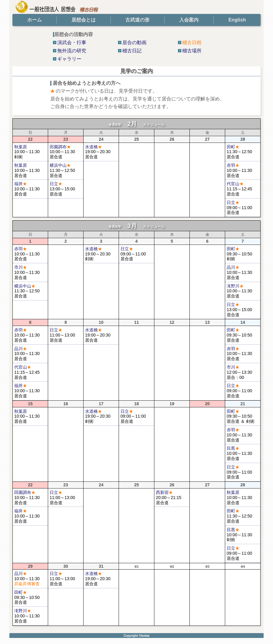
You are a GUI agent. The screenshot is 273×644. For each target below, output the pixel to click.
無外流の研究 (72, 51)
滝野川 (235, 286)
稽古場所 (192, 51)
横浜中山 (60, 165)
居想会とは (84, 20)
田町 (233, 147)
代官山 (235, 184)
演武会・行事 (72, 43)
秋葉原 (21, 147)
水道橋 (94, 147)
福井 (21, 184)
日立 (56, 184)
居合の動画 (134, 43)
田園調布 (60, 147)
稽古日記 (132, 51)
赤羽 (233, 165)
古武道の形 (137, 20)
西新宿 (164, 492)
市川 (21, 267)
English (237, 20)
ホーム (35, 20)
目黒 (233, 448)
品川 (233, 267)
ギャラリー (69, 59)
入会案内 (189, 20)
